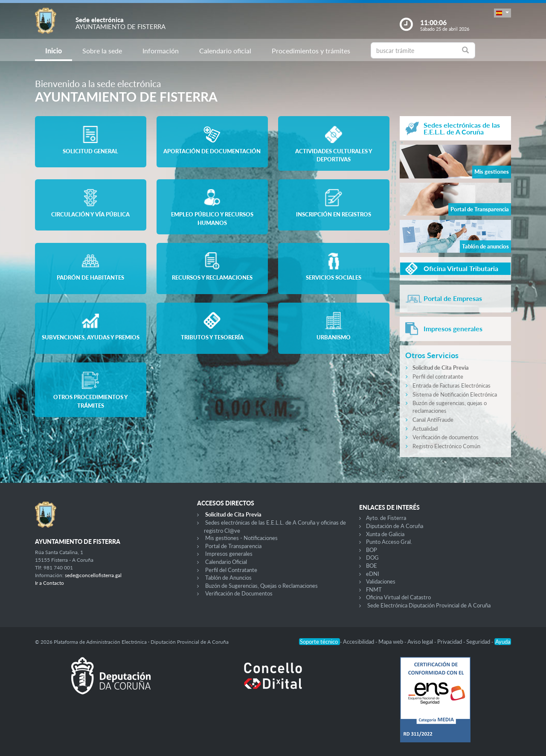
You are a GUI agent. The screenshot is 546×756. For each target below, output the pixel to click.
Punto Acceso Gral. (389, 542)
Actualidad (425, 429)
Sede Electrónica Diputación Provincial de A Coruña (429, 605)
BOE (372, 566)
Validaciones (381, 581)
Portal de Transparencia (233, 546)
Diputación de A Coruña (395, 526)
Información (161, 51)
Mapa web (391, 642)
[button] (502, 13)
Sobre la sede (102, 51)
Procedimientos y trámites (311, 51)
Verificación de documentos (446, 437)
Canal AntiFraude (433, 420)
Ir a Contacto (49, 583)
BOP (372, 550)
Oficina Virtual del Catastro (398, 597)
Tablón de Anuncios (228, 578)
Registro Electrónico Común (446, 446)
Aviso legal (421, 642)
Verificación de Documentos (239, 593)
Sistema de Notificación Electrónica (455, 394)
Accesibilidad (359, 642)
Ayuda (503, 642)
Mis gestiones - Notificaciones (241, 538)
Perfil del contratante (438, 377)
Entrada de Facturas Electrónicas (452, 385)
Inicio (54, 51)
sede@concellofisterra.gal (93, 575)
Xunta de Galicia (385, 534)
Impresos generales (229, 554)
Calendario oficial (225, 51)
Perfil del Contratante (231, 570)
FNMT (374, 590)
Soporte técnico (319, 642)
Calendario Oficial (226, 562)
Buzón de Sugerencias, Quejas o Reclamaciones (261, 586)
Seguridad (479, 642)
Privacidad (450, 642)
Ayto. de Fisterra (386, 518)
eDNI (373, 574)
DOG (372, 558)
